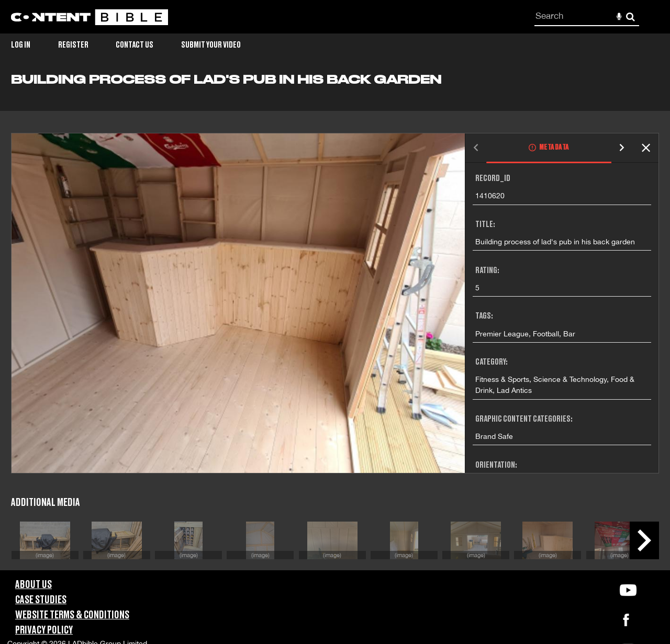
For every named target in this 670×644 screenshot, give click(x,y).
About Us (33, 585)
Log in (21, 45)
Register (73, 45)
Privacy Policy (44, 630)
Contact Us (135, 45)
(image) (45, 555)
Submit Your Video (211, 45)
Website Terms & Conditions (72, 615)
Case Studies (41, 600)
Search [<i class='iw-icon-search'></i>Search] (630, 16)
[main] (335, 322)
